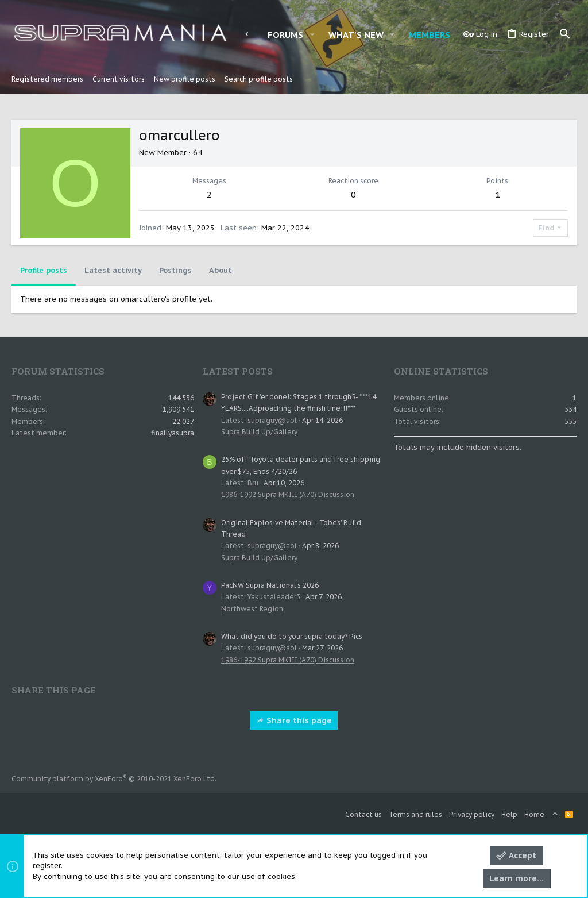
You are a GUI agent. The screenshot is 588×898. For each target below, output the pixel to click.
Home (534, 814)
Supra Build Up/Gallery (259, 432)
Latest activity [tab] (113, 270)
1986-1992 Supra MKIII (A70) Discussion (288, 494)
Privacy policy (472, 814)
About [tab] (220, 270)
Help (509, 814)
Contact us (363, 814)
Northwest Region (252, 609)
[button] (312, 35)
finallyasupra (173, 433)
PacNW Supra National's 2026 (270, 585)
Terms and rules (415, 814)
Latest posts (238, 371)
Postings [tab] (175, 270)
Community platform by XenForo (114, 779)
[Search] (565, 34)
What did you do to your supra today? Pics (292, 636)
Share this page (294, 720)
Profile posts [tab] (44, 270)
